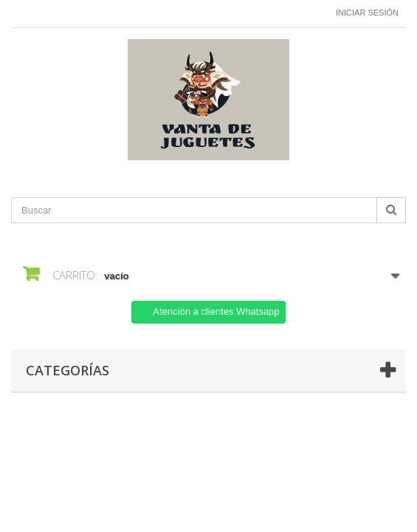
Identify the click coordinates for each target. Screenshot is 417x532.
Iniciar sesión (367, 13)
